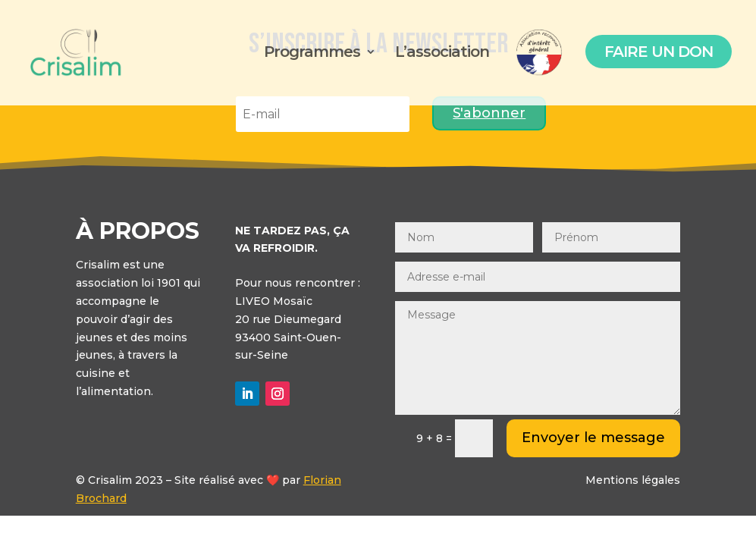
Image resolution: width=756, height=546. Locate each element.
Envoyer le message (593, 438)
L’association (442, 53)
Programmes (312, 53)
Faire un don (659, 52)
